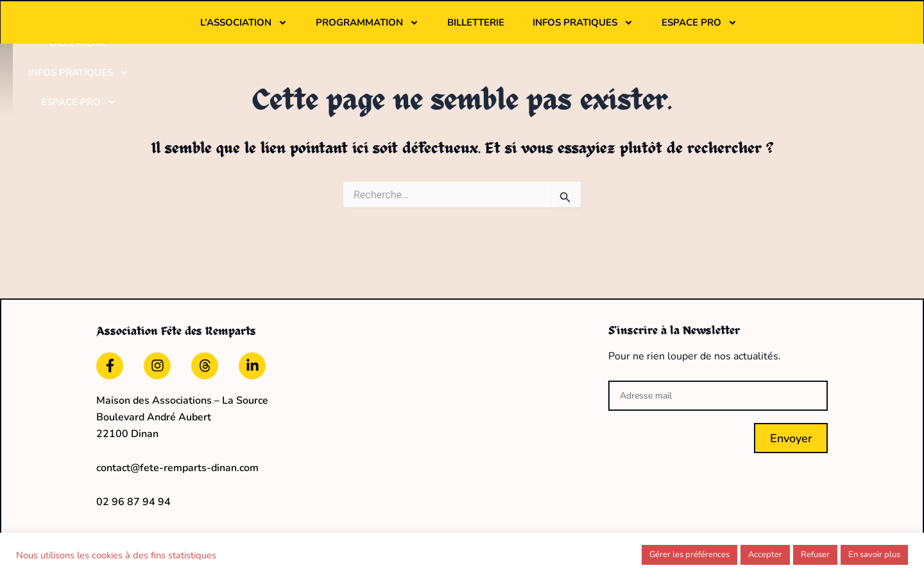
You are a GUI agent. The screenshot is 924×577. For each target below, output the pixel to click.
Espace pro (779, 30)
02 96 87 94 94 (133, 492)
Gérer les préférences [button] (689, 555)
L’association (323, 30)
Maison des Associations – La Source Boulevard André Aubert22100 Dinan (182, 408)
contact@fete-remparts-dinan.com (177, 458)
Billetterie (555, 30)
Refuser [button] (815, 555)
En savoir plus (874, 555)
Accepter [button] (765, 555)
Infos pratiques (663, 30)
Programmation (447, 30)
